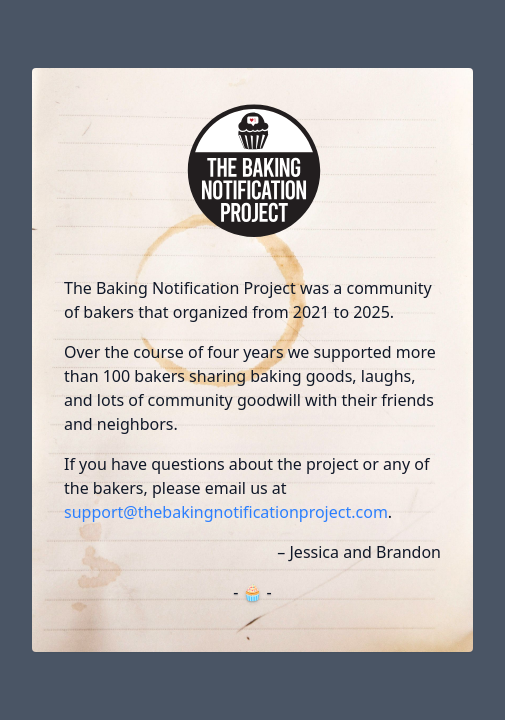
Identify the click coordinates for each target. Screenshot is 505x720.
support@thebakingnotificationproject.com (226, 512)
